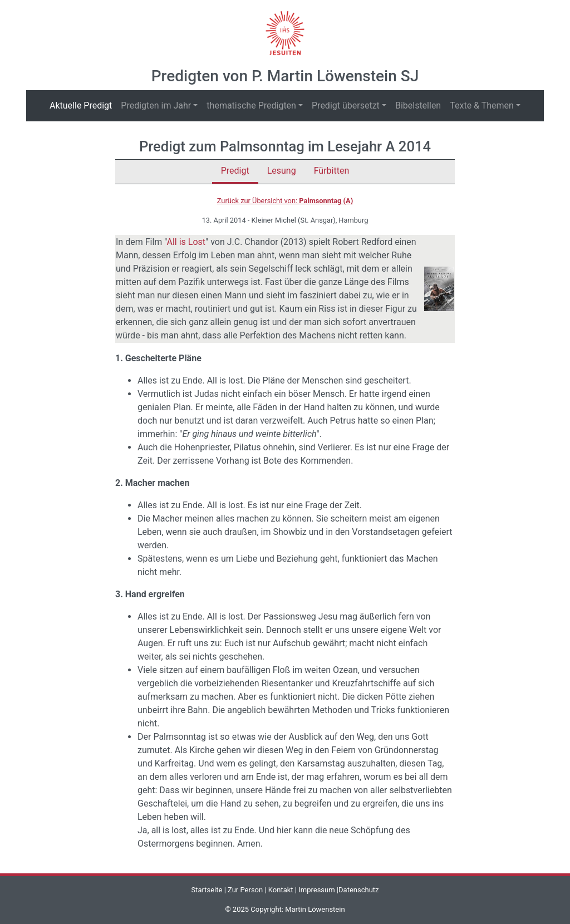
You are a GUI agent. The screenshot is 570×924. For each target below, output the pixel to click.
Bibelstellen (418, 105)
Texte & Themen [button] (482, 105)
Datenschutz (358, 890)
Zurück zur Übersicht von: (285, 201)
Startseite (207, 890)
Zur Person (245, 890)
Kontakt (281, 890)
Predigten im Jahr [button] (156, 105)
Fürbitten (332, 171)
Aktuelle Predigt (83, 105)
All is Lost (186, 242)
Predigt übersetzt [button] (346, 105)
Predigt (235, 171)
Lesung (282, 171)
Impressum (316, 890)
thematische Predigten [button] (251, 105)
